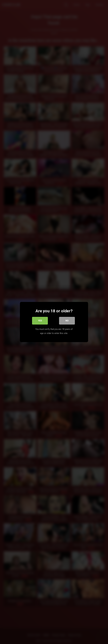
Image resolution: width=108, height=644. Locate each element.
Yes (40, 321)
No (67, 321)
